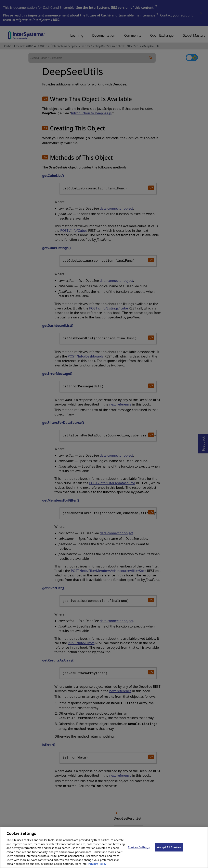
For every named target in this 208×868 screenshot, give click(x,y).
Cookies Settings (139, 851)
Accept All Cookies (169, 851)
